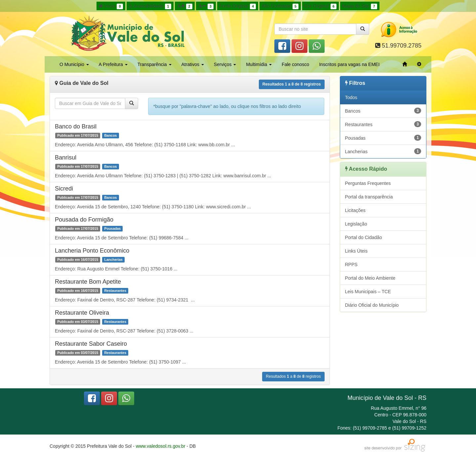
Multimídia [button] (259, 64)
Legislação (356, 224)
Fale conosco (295, 64)
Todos (351, 97)
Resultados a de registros (292, 84)
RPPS (351, 264)
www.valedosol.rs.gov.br (161, 446)
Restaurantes (383, 124)
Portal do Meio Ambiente (370, 278)
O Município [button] (74, 64)
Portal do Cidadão (364, 237)
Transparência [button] (155, 64)
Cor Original (320, 6)
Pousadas (383, 138)
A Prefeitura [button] (113, 64)
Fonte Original (238, 6)
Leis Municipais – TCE (368, 292)
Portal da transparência (369, 197)
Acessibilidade (150, 6)
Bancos (383, 111)
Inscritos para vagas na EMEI (349, 64)
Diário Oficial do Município (372, 305)
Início (111, 6)
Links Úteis (356, 251)
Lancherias (383, 151)
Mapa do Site (360, 6)
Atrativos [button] (193, 64)
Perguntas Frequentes (368, 183)
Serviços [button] (225, 64)
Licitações (355, 210)
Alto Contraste (280, 6)
